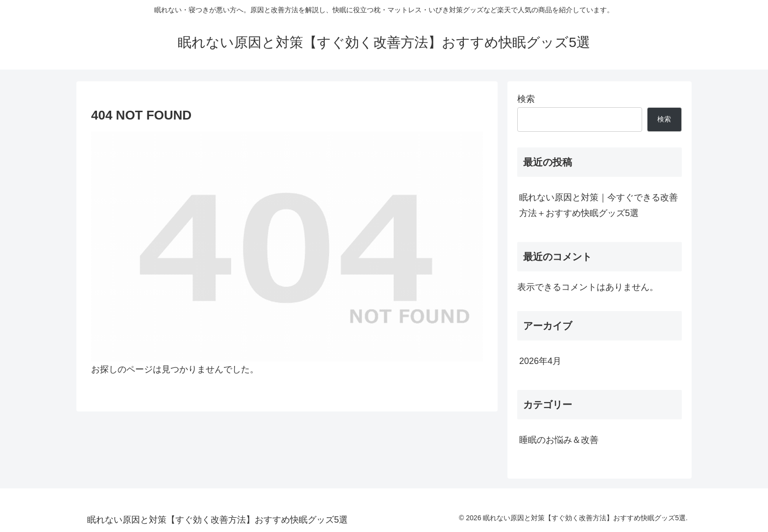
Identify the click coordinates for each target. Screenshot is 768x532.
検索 (526, 99)
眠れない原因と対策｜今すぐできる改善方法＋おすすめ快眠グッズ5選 (599, 205)
